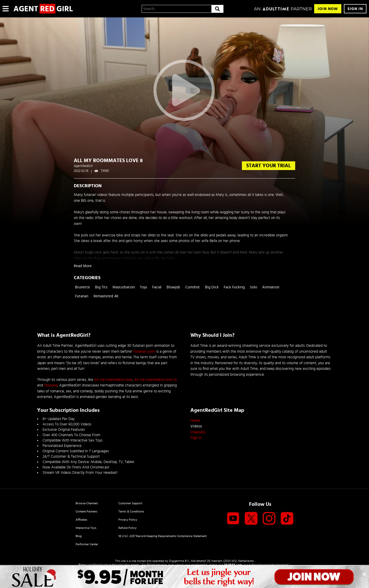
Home (195, 421)
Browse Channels (87, 503)
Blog (79, 536)
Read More (83, 266)
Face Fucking (234, 287)
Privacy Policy (128, 520)
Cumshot (193, 287)
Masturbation (124, 287)
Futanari (82, 296)
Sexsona (51, 385)
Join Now (328, 9)
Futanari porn (144, 351)
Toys (143, 287)
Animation (271, 287)
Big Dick (212, 287)
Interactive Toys (86, 528)
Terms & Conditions (131, 511)
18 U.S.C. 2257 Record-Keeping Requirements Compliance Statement (162, 536)
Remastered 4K (106, 296)
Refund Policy (127, 528)
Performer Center (87, 544)
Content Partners (86, 511)
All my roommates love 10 (156, 380)
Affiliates (81, 520)
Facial (157, 287)
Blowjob (173, 287)
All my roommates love (113, 380)
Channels (198, 432)
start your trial (269, 166)
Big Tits (101, 287)
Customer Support (130, 503)
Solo (253, 287)
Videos (196, 426)
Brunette (83, 287)
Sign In (355, 9)
